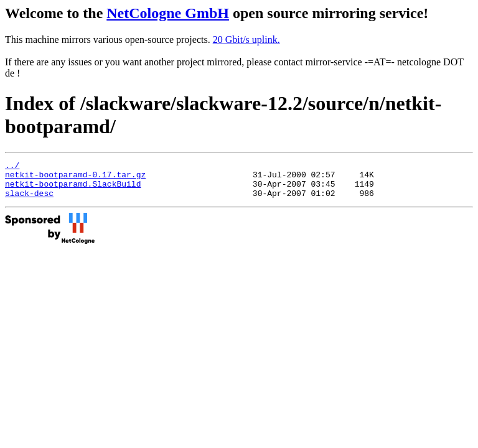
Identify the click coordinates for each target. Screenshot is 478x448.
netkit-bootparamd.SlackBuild (73, 189)
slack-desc (29, 200)
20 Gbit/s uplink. (246, 40)
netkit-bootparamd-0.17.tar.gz (75, 178)
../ (12, 167)
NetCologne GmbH (168, 13)
